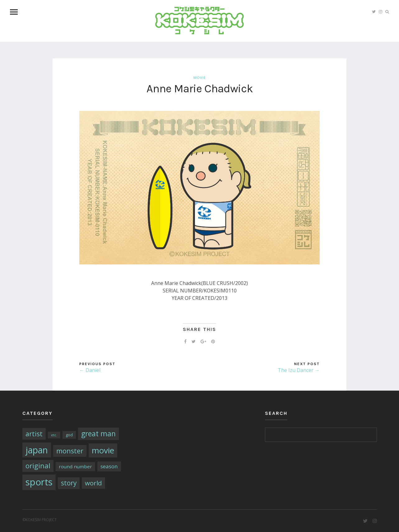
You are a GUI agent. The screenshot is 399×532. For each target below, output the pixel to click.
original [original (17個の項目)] (38, 466)
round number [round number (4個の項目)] (75, 466)
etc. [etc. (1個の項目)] (54, 435)
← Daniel (90, 370)
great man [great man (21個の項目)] (98, 434)
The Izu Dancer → (299, 370)
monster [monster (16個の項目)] (70, 451)
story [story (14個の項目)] (69, 483)
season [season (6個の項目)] (109, 466)
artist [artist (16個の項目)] (34, 434)
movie (200, 78)
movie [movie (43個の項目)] (103, 450)
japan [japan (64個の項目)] (37, 450)
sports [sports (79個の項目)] (39, 482)
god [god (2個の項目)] (69, 435)
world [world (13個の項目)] (93, 483)
